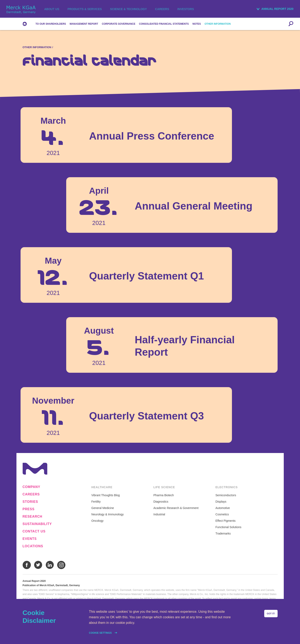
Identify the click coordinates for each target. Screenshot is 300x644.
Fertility (96, 502)
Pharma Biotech (164, 495)
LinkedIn (50, 565)
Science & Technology (128, 9)
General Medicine (103, 508)
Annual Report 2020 (277, 9)
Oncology (97, 521)
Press (29, 509)
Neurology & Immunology (107, 514)
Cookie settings (101, 633)
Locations (33, 546)
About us (52, 9)
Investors (186, 9)
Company (31, 487)
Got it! (271, 614)
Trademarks (223, 533)
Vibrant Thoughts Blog (105, 495)
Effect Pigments (226, 521)
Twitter (38, 565)
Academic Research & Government (176, 508)
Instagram (61, 565)
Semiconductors (226, 495)
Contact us (34, 531)
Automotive (223, 508)
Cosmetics (222, 514)
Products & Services (85, 9)
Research (32, 517)
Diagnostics (161, 502)
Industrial (159, 514)
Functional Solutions (228, 527)
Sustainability (37, 524)
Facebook (27, 565)
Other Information (37, 47)
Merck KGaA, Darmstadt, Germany (21, 10)
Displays (221, 502)
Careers (162, 9)
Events (30, 539)
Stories (30, 502)
